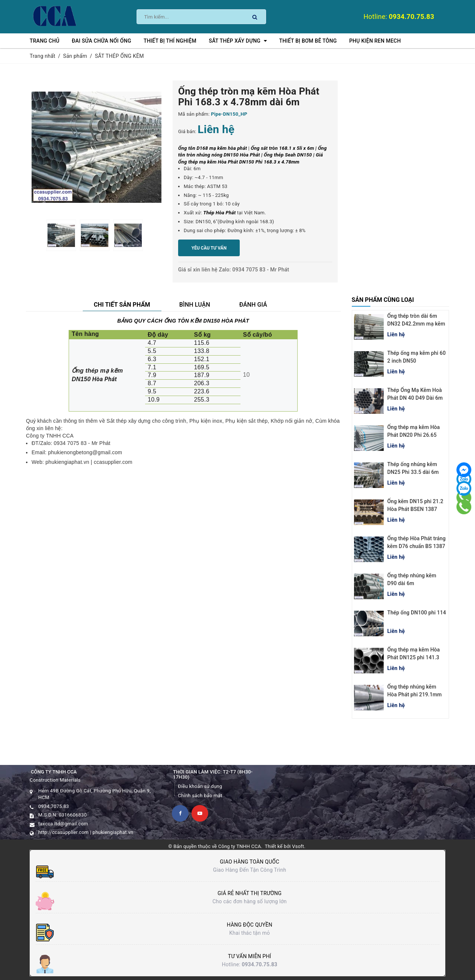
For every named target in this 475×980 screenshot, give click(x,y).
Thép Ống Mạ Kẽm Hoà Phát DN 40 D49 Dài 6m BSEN (415, 398)
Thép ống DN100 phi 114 (417, 613)
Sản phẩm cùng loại (383, 300)
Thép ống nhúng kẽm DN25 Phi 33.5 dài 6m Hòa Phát (413, 472)
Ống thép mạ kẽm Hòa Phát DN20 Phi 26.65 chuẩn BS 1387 (414, 435)
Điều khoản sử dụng (200, 786)
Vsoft (298, 846)
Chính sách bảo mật (200, 796)
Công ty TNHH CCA (240, 846)
